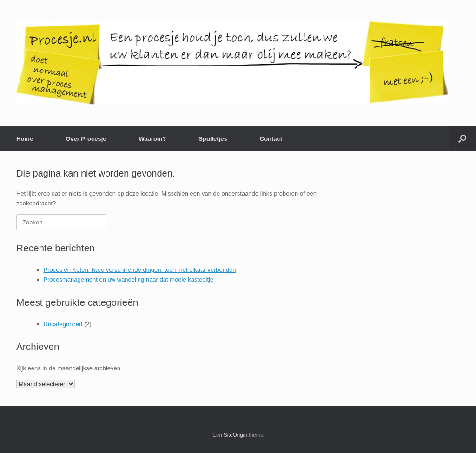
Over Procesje (86, 139)
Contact (271, 139)
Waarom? (153, 139)
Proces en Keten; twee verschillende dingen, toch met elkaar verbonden (140, 270)
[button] (462, 139)
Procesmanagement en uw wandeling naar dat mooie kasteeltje (129, 279)
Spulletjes (213, 139)
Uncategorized (63, 324)
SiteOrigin (235, 435)
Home (25, 139)
